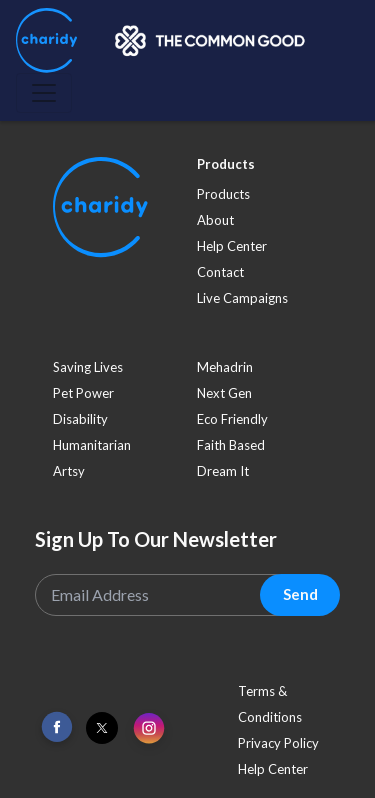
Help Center (232, 246)
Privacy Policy (278, 743)
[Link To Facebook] (57, 727)
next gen (224, 393)
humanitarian (92, 445)
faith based (231, 445)
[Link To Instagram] (149, 729)
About (215, 220)
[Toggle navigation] (44, 93)
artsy (69, 471)
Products (223, 194)
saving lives (88, 367)
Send (300, 594)
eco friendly (232, 419)
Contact (220, 272)
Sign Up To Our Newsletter (156, 539)
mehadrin (225, 367)
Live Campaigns (242, 298)
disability (80, 419)
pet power (83, 393)
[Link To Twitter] (102, 728)
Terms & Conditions (270, 704)
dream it (223, 471)
